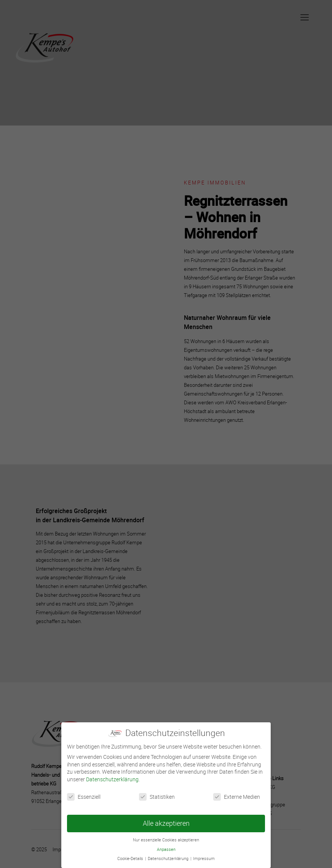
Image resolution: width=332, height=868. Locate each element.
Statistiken (157, 797)
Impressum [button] (204, 858)
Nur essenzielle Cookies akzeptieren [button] (166, 840)
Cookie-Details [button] (131, 858)
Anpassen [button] (166, 849)
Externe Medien (237, 797)
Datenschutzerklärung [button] (169, 858)
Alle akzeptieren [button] (166, 823)
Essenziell (84, 797)
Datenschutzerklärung (112, 779)
